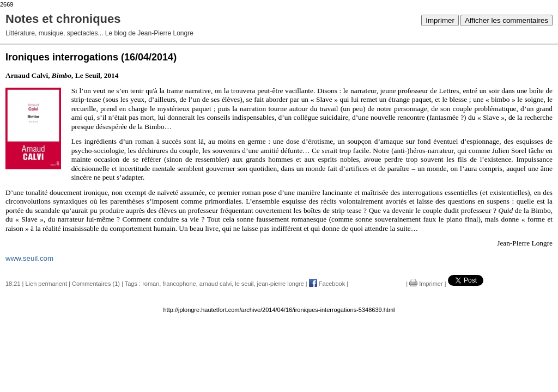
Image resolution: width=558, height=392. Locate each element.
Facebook (327, 284)
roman (151, 284)
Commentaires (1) (96, 284)
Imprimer (440, 20)
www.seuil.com (29, 258)
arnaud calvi (216, 284)
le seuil (244, 284)
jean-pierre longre (281, 284)
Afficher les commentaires (507, 20)
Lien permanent (46, 284)
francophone (179, 284)
